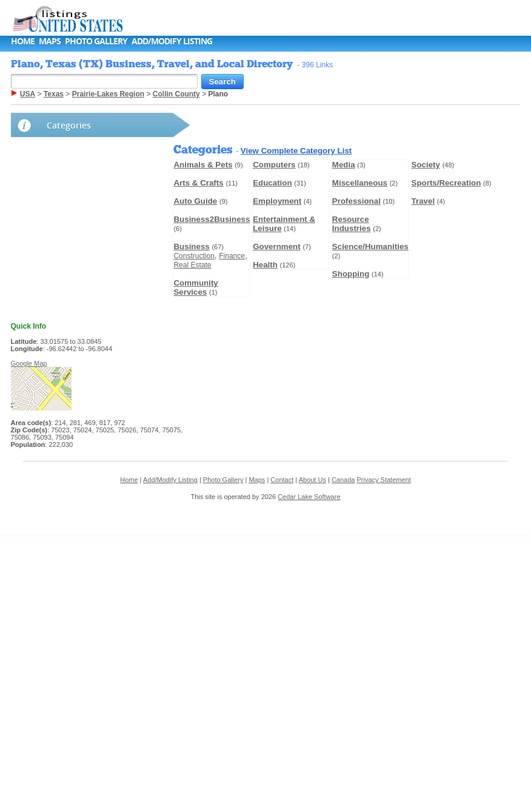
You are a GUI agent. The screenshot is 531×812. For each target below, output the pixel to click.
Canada (343, 480)
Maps (50, 41)
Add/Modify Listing (172, 41)
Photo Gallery (96, 41)
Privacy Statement (383, 480)
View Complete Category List (296, 151)
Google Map (29, 363)
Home (23, 41)
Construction (194, 256)
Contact (282, 480)
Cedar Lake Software (309, 497)
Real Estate (192, 265)
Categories (69, 125)
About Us (312, 480)
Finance (232, 256)
